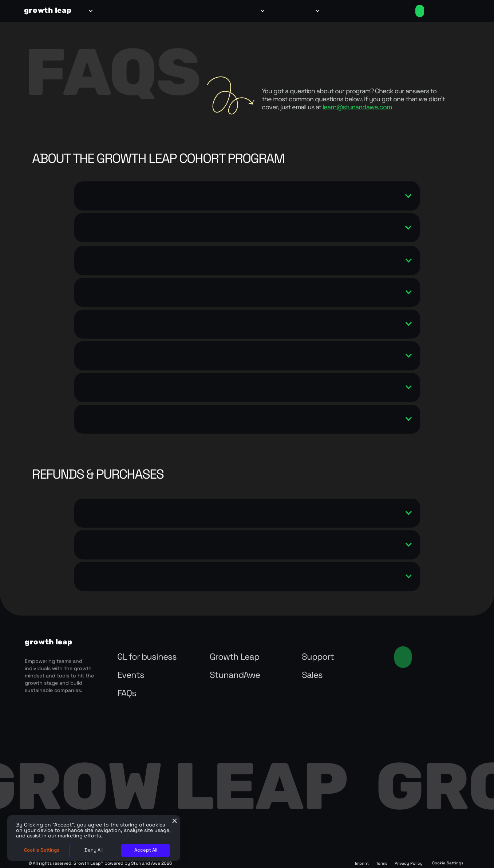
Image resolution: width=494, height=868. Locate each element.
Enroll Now (420, 11)
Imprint (362, 864)
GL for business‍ (147, 657)
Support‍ (318, 657)
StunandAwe (235, 676)
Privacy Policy (409, 864)
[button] (90, 11)
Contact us (403, 657)
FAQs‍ (127, 694)
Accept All (146, 850)
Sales (312, 676)
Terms (382, 864)
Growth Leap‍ (234, 657)
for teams (111, 11)
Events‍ (131, 676)
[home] (48, 11)
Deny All (94, 850)
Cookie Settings (448, 863)
